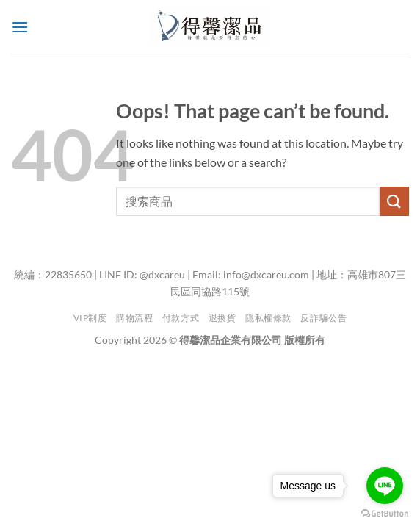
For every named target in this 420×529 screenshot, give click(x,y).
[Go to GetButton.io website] (385, 514)
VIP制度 (90, 318)
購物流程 (134, 318)
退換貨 (222, 318)
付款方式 (181, 318)
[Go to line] (385, 486)
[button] (20, 27)
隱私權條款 (268, 318)
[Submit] (394, 201)
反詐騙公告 (323, 318)
